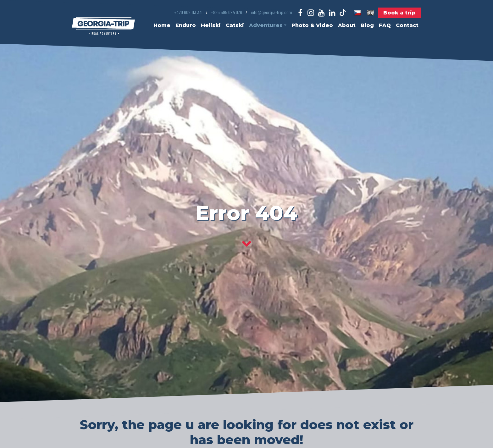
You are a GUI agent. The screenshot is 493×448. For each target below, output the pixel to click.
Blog (367, 25)
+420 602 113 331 (188, 12)
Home (162, 25)
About (347, 25)
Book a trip (399, 13)
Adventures (268, 25)
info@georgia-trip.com (271, 12)
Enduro (186, 25)
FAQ (385, 25)
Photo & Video (312, 25)
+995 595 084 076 (227, 12)
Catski (235, 25)
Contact (407, 25)
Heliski (211, 25)
